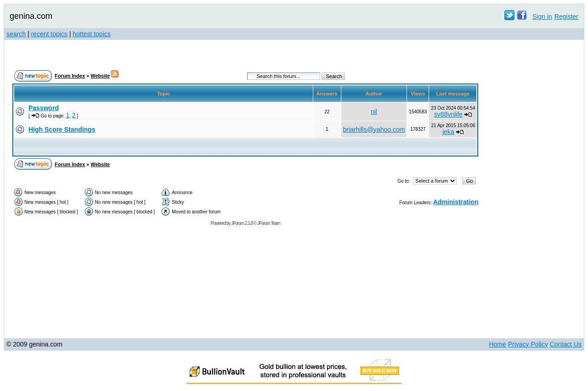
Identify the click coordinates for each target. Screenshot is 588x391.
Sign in (542, 17)
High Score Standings (62, 129)
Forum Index (70, 76)
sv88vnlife (448, 114)
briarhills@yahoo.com (374, 129)
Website (100, 76)
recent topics (49, 34)
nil (374, 112)
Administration (456, 202)
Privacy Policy (528, 344)
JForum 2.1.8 (242, 223)
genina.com (31, 16)
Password (44, 108)
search (16, 34)
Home (497, 344)
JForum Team (269, 223)
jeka (448, 132)
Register (566, 17)
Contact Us (566, 344)
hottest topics (92, 34)
